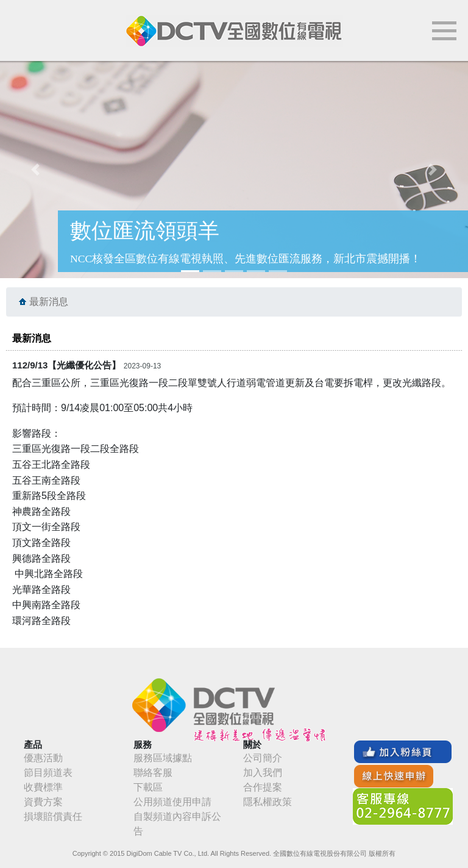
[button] (35, 170)
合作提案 (263, 787)
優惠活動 (43, 758)
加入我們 (263, 773)
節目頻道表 (48, 773)
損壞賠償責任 (53, 816)
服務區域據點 (163, 758)
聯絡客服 (153, 773)
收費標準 (43, 787)
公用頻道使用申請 (172, 802)
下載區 (148, 787)
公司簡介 (263, 758)
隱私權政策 (268, 802)
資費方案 (43, 802)
